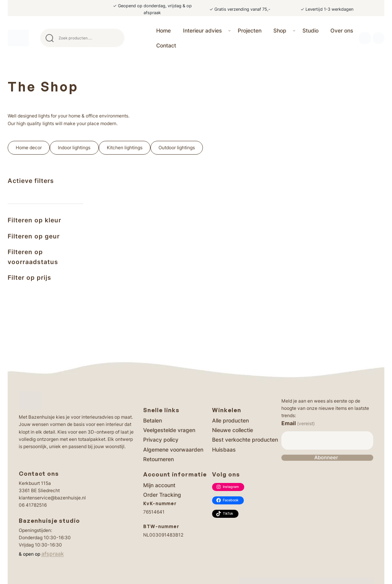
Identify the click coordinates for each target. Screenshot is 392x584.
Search (115, 38)
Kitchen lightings (125, 148)
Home (163, 30)
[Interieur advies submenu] (229, 30)
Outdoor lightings (177, 148)
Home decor (29, 148)
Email (298, 423)
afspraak (53, 554)
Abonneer (326, 458)
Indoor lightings (74, 148)
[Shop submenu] (294, 30)
